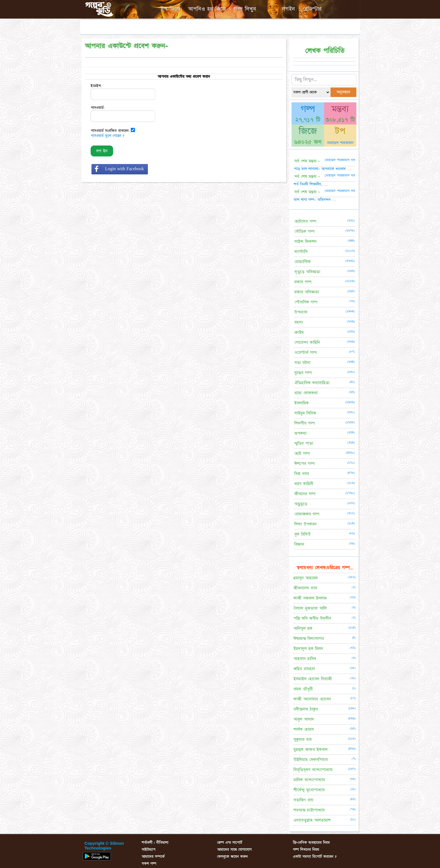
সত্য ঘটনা (302, 363)
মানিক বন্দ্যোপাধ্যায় (309, 780)
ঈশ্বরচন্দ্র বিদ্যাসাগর (309, 639)
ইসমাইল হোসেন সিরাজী (313, 679)
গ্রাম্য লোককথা (306, 393)
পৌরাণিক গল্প (306, 302)
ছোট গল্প (302, 453)
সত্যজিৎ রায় (303, 800)
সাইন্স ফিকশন (305, 242)
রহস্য (299, 322)
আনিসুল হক (303, 628)
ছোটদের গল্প (305, 221)
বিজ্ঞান (299, 544)
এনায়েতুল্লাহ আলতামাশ (312, 820)
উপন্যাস (301, 312)
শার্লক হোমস (304, 729)
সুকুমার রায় (303, 739)
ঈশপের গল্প (304, 464)
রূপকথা (300, 433)
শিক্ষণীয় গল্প (305, 423)
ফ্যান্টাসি (301, 252)
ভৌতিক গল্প (304, 231)
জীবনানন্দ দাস (305, 588)
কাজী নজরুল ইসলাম (310, 598)
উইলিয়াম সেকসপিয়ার (311, 760)
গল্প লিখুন (245, 9)
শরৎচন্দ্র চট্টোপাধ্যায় (309, 810)
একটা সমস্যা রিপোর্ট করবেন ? (315, 857)
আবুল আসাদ (304, 719)
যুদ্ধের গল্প (303, 373)
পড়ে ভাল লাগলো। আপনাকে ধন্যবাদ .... (323, 169)
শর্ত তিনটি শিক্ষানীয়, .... (311, 184)
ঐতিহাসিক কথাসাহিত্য (312, 383)
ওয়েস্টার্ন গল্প (306, 353)
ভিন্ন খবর (302, 474)
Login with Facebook (124, 169)
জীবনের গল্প (305, 494)
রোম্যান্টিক (302, 262)
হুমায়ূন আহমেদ (306, 578)
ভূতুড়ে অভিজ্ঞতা (307, 272)
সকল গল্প (149, 864)
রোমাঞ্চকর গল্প (307, 514)
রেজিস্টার (312, 9)
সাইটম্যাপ (149, 849)
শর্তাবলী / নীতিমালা (155, 842)
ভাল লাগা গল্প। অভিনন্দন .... (315, 200)
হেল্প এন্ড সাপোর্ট (230, 842)
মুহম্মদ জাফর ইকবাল (310, 750)
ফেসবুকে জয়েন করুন (232, 857)
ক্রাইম (299, 332)
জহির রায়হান (304, 669)
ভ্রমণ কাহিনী (304, 484)
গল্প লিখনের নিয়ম (306, 849)
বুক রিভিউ (302, 534)
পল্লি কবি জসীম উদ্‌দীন (312, 618)
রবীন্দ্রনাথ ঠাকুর (306, 709)
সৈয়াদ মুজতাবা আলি (310, 608)
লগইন (288, 9)
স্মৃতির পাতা (304, 443)
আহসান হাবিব (305, 659)
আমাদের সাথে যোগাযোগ (234, 849)
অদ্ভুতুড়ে (301, 504)
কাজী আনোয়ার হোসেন (312, 699)
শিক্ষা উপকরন (305, 524)
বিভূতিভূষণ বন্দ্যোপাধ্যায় (313, 770)
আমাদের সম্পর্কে (153, 857)
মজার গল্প (303, 282)
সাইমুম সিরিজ (305, 413)
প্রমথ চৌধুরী (303, 689)
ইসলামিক (302, 403)
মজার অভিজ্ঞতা (307, 292)
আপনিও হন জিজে (207, 9)
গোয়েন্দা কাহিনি (307, 342)
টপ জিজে (170, 9)
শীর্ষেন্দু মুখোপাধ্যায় (309, 790)
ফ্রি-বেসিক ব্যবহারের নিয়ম (311, 842)
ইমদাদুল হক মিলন (308, 649)
